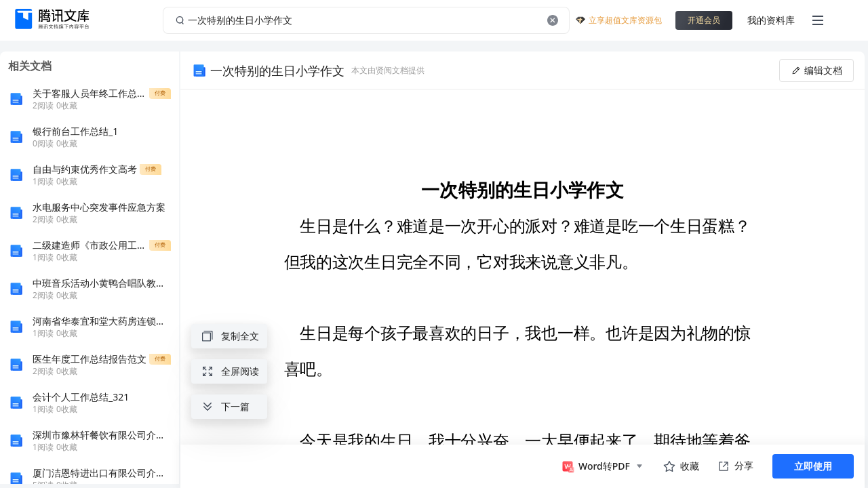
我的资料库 (771, 20)
